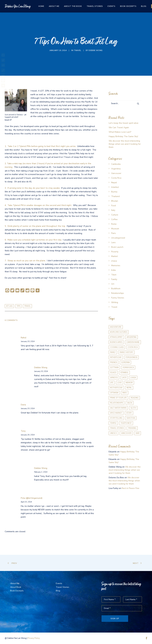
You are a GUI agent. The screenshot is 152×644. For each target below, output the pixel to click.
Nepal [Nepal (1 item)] (129, 388)
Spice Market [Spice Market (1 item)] (116, 413)
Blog (144, 6)
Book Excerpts (128, 6)
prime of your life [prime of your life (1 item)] (118, 398)
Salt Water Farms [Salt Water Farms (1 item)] (118, 408)
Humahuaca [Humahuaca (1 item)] (128, 368)
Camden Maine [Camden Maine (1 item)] (133, 342)
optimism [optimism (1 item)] (114, 393)
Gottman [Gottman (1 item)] (114, 368)
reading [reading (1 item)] (135, 398)
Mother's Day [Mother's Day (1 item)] (116, 388)
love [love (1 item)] (119, 383)
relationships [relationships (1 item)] (117, 403)
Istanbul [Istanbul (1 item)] (124, 373)
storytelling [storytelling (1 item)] (116, 418)
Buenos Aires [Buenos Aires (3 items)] (116, 342)
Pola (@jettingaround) (32, 498)
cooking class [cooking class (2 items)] (117, 347)
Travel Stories (95, 6)
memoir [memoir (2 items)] (129, 383)
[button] (138, 104)
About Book (16, 587)
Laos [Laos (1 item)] (124, 378)
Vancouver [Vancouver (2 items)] (126, 433)
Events (111, 6)
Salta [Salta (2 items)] (130, 403)
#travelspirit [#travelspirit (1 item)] (116, 337)
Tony (23, 431)
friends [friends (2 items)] (114, 362)
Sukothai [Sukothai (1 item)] (131, 418)
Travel (77, 50)
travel (27, 306)
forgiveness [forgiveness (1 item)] (131, 357)
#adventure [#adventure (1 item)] (116, 327)
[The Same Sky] (18, 6)
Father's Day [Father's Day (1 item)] (116, 357)
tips (18, 306)
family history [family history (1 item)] (126, 352)
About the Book (73, 6)
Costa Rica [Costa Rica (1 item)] (133, 347)
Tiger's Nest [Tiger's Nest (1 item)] (126, 423)
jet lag (9, 306)
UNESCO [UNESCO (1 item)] (113, 433)
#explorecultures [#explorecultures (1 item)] (119, 332)
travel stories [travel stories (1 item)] (117, 428)
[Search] (125, 103)
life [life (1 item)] (112, 383)
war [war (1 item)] (138, 433)
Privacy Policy (34, 638)
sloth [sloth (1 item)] (133, 408)
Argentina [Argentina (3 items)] (132, 337)
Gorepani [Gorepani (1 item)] (125, 362)
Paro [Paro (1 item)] (125, 393)
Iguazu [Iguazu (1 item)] (113, 373)
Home (41, 6)
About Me (54, 6)
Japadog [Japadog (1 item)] (114, 378)
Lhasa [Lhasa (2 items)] (133, 378)
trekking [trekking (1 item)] (132, 428)
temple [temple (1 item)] (113, 423)
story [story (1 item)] (129, 413)
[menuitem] (41, 6)
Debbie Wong (96, 50)
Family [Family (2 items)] (113, 352)
